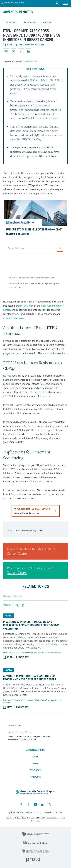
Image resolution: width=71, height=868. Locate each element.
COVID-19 (20, 653)
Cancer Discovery (30, 61)
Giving (35, 757)
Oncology (47, 22)
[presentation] (32, 264)
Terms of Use (35, 770)
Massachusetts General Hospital (13, 3)
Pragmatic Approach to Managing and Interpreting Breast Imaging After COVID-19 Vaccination (31, 625)
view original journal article (32, 511)
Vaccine (58, 653)
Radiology (29, 653)
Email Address (16, 248)
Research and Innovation (44, 653)
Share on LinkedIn (28, 51)
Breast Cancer (12, 22)
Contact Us (36, 777)
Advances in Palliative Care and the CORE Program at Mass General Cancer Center (30, 678)
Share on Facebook (21, 51)
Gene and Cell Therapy (12, 700)
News (35, 764)
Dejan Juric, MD (24, 306)
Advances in (18, 12)
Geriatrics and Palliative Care (34, 700)
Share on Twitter (13, 51)
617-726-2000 (56, 813)
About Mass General (36, 750)
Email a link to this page (6, 51)
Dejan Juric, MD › (20, 732)
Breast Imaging (30, 22)
